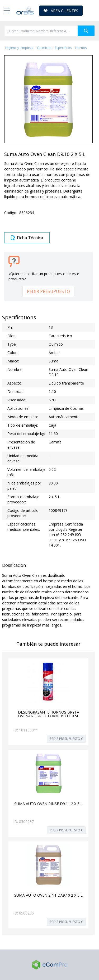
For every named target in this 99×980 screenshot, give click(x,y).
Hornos (81, 48)
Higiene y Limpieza (19, 48)
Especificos (63, 48)
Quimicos (44, 48)
